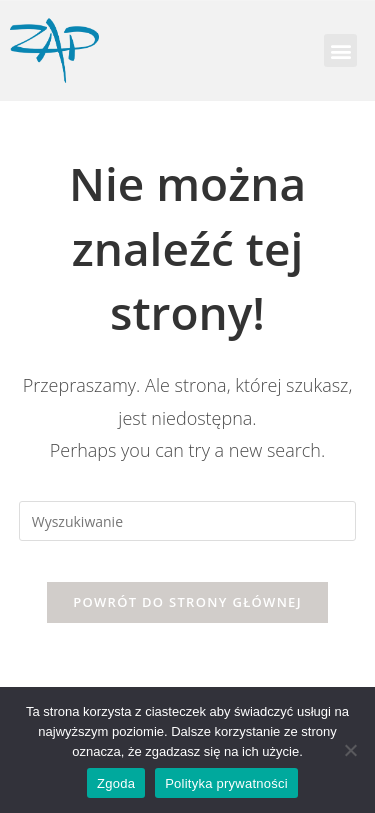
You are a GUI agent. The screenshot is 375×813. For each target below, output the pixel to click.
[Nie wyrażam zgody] (350, 750)
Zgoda (116, 783)
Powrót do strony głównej (187, 602)
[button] (340, 50)
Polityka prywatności (226, 783)
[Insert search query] (188, 521)
